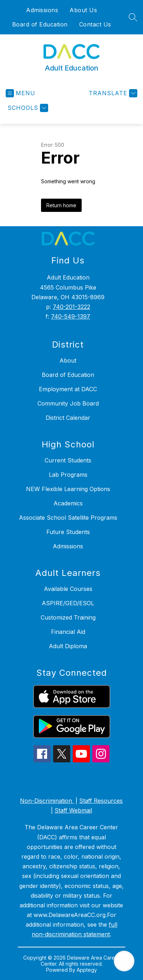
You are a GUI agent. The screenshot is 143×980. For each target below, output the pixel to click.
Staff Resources (101, 801)
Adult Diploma (68, 646)
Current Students (68, 460)
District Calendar (68, 418)
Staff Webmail (73, 810)
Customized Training (68, 617)
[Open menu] (21, 93)
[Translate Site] (112, 93)
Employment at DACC (68, 389)
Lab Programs (68, 475)
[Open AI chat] (124, 961)
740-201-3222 (71, 307)
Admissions (42, 10)
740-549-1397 (71, 316)
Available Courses (68, 589)
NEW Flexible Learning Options (68, 489)
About (68, 360)
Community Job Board (68, 403)
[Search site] (133, 17)
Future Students (68, 532)
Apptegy (87, 970)
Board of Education (40, 24)
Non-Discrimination (47, 801)
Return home (61, 205)
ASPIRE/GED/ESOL (68, 603)
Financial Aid (68, 632)
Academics (68, 503)
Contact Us (95, 24)
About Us (83, 10)
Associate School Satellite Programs (68, 518)
